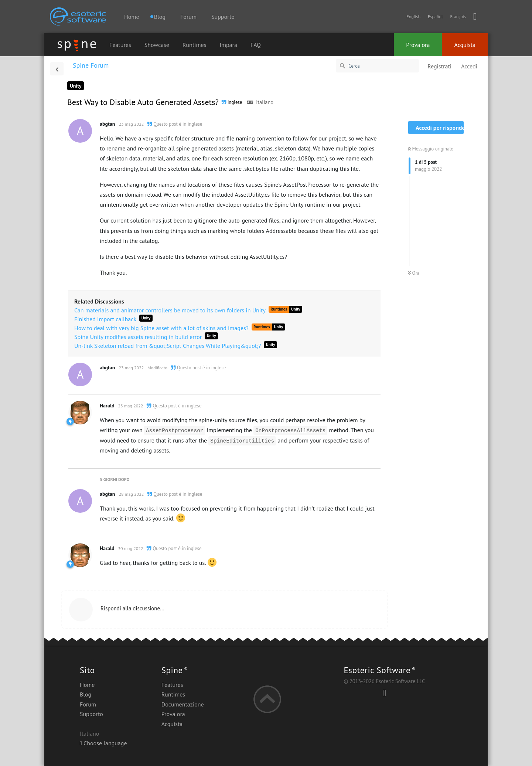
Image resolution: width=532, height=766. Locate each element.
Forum (188, 17)
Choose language (103, 743)
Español (435, 16)
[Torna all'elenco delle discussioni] (57, 69)
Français (458, 16)
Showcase (157, 45)
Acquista (465, 45)
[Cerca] (377, 66)
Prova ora (418, 45)
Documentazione (183, 704)
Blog (86, 694)
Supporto (223, 17)
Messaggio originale (431, 149)
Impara (228, 45)
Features (120, 45)
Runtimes (194, 45)
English (413, 16)
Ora (414, 273)
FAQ (256, 45)
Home (132, 17)
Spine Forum (91, 65)
